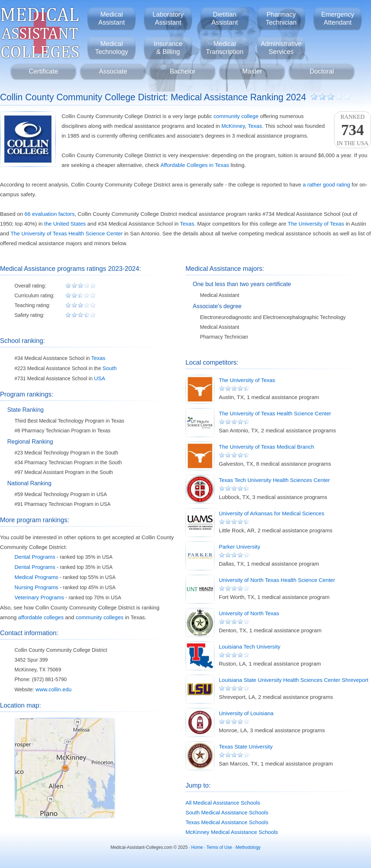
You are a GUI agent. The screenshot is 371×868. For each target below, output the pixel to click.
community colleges (100, 617)
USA (99, 378)
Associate (113, 71)
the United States (65, 224)
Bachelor (182, 71)
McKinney (233, 126)
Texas (255, 126)
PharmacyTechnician (281, 18)
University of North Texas (249, 613)
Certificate (43, 71)
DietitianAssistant (224, 18)
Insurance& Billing (168, 48)
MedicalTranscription (224, 48)
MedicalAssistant (111, 18)
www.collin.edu (53, 689)
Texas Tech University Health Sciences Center (274, 480)
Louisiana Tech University (250, 647)
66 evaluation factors (50, 214)
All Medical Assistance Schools (223, 803)
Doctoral (322, 71)
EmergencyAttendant (337, 18)
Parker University (239, 547)
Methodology (248, 847)
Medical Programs (36, 577)
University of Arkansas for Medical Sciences (272, 513)
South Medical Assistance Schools (227, 812)
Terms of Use (219, 847)
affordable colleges (41, 617)
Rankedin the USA (353, 130)
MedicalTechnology (111, 48)
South (110, 368)
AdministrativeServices (281, 48)
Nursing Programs (36, 587)
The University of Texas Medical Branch (266, 447)
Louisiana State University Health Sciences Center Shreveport (294, 680)
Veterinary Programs (39, 597)
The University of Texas (316, 224)
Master (252, 71)
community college (236, 116)
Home (197, 847)
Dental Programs (35, 557)
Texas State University (246, 747)
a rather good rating (326, 184)
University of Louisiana (246, 713)
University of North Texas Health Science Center (277, 580)
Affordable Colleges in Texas (195, 165)
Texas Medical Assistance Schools (227, 822)
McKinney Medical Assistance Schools (232, 832)
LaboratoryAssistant (168, 18)
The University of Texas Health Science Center (67, 233)
